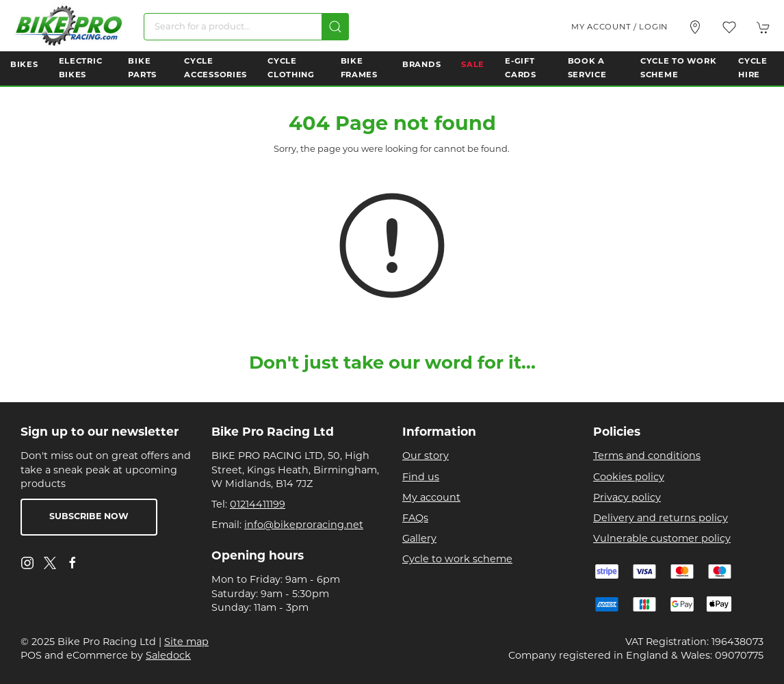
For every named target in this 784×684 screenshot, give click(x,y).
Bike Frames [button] (359, 68)
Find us (421, 478)
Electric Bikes (81, 68)
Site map (186, 643)
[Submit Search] (335, 27)
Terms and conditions (647, 457)
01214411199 (258, 505)
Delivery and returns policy (661, 519)
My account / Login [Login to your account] (619, 27)
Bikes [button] (24, 65)
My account (431, 498)
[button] (729, 27)
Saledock (168, 656)
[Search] (246, 27)
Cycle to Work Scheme (678, 68)
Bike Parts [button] (142, 68)
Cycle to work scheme (457, 560)
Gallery (419, 539)
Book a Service (587, 68)
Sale (473, 65)
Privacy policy (627, 498)
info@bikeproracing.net (304, 526)
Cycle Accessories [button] (215, 68)
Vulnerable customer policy (662, 539)
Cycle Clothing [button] (291, 68)
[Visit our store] (695, 27)
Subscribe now (89, 517)
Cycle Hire (753, 68)
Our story (426, 457)
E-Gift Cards (521, 68)
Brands (421, 65)
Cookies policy (629, 478)
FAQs (415, 519)
